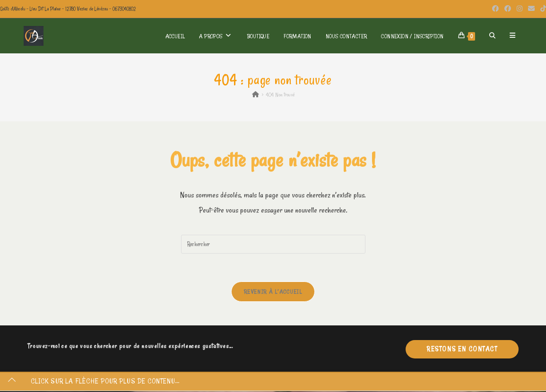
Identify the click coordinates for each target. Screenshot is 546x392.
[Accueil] (256, 94)
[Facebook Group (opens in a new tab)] (508, 9)
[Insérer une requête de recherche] (273, 244)
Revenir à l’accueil (273, 292)
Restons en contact (462, 349)
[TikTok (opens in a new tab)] (542, 9)
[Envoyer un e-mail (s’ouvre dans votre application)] (531, 9)
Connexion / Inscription (412, 36)
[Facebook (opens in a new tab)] (495, 9)
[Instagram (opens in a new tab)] (520, 9)
